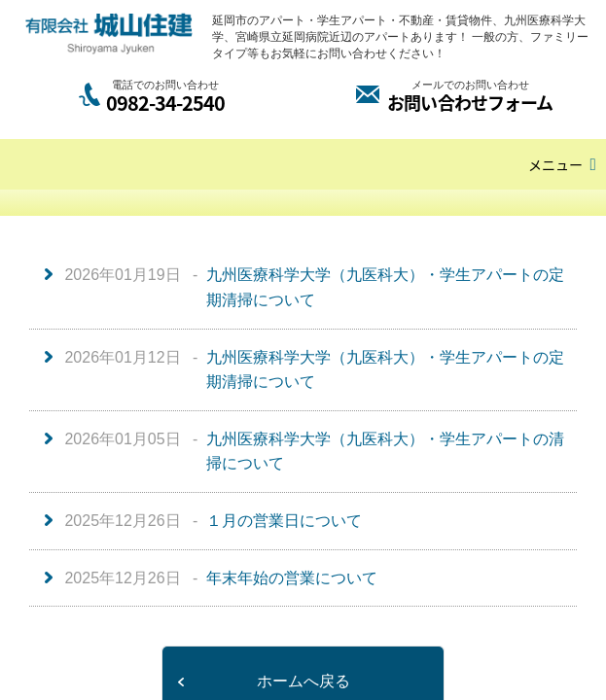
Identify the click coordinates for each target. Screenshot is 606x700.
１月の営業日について (284, 521)
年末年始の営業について (292, 578)
